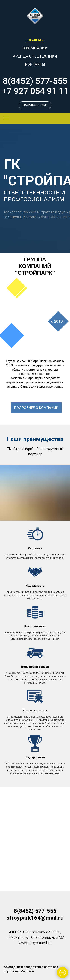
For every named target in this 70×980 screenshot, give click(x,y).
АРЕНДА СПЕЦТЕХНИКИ (35, 56)
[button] (35, 105)
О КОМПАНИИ (35, 48)
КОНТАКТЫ (35, 64)
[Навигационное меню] (6, 118)
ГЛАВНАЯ (35, 40)
